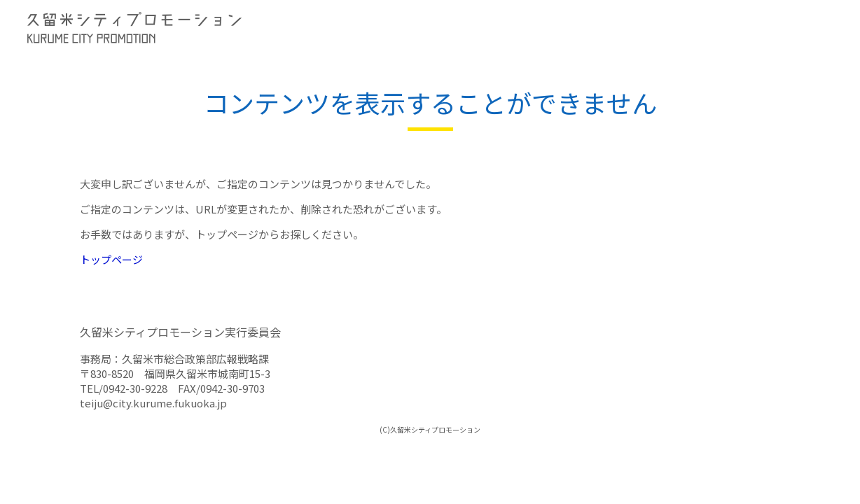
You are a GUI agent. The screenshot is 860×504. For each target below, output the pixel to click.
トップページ (111, 259)
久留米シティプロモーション (224, 28)
